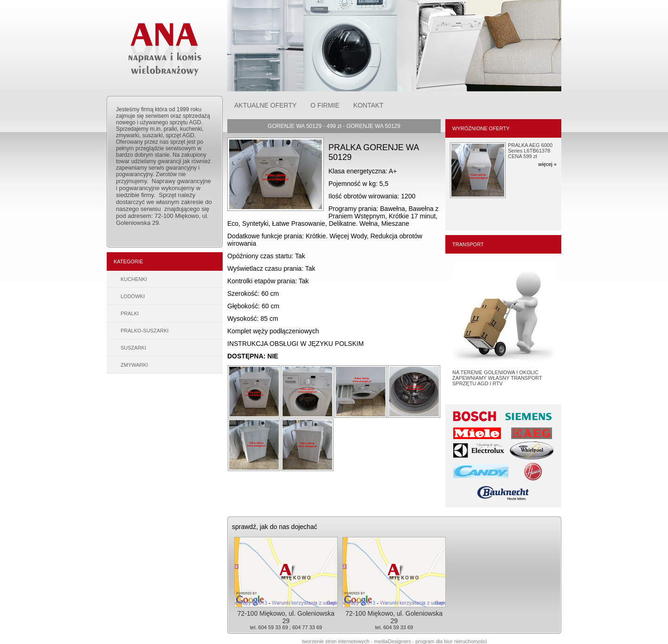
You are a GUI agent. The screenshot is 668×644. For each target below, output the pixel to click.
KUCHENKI (134, 279)
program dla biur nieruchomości (451, 641)
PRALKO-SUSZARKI (145, 331)
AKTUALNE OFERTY (265, 105)
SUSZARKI (133, 348)
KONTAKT (369, 105)
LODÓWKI (133, 296)
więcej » (547, 164)
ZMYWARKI (134, 365)
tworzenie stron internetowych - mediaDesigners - (359, 641)
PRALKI (130, 313)
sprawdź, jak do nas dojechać (275, 527)
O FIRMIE (325, 105)
